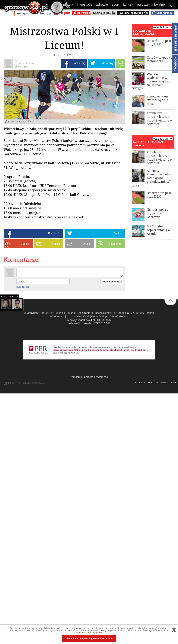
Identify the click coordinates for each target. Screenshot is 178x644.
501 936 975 (103, 320)
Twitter (117, 233)
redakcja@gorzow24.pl (81, 320)
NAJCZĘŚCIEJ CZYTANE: (149, 142)
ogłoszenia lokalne (151, 5)
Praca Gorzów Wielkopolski (162, 383)
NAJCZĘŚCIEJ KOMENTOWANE (144, 32)
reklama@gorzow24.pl (81, 323)
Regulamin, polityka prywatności (89, 377)
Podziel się (79, 63)
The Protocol (140, 383)
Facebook (54, 233)
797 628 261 (103, 323)
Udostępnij (107, 63)
